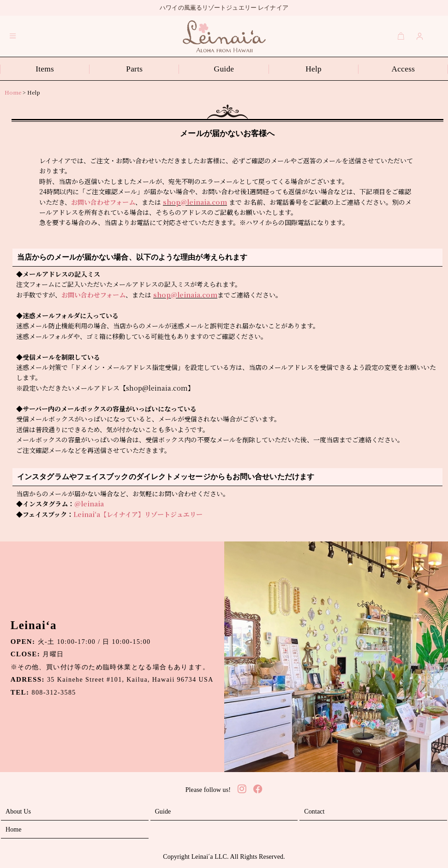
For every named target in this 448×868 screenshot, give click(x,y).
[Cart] (401, 36)
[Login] (420, 36)
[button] (13, 36)
